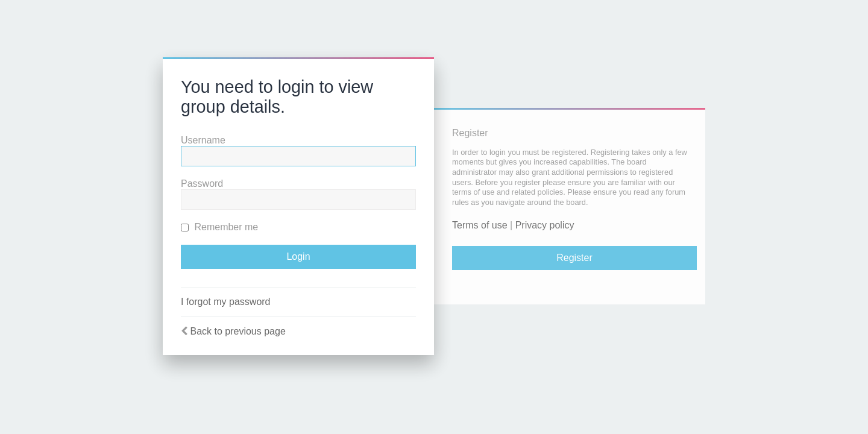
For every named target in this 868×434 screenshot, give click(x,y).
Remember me (219, 227)
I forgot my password (226, 302)
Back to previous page (237, 331)
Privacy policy (545, 225)
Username (203, 140)
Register (574, 258)
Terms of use (480, 225)
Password (202, 184)
